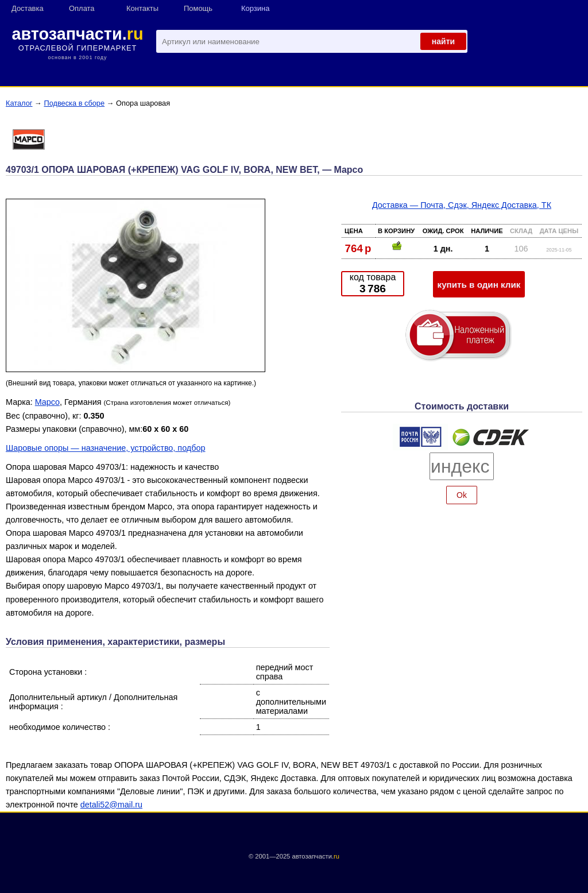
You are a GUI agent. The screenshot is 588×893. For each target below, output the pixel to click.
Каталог (19, 103)
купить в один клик (479, 285)
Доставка (28, 8)
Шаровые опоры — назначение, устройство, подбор (106, 448)
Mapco (47, 402)
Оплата (82, 8)
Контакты (142, 8)
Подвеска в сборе (74, 103)
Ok (462, 495)
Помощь (198, 8)
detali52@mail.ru (111, 805)
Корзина (255, 8)
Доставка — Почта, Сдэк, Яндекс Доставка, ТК (462, 205)
